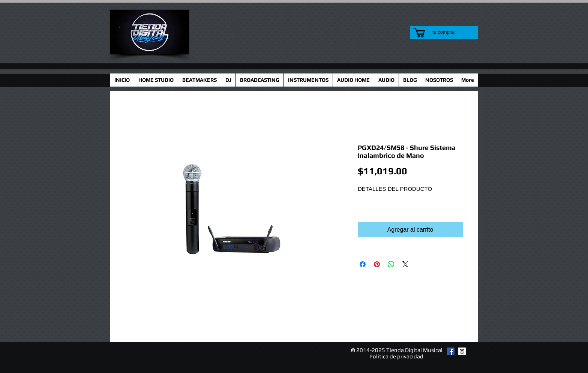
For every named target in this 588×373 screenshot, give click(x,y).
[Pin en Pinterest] (377, 264)
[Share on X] (405, 264)
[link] (449, 32)
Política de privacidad (397, 356)
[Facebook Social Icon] (451, 351)
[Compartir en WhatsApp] (391, 264)
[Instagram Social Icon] (462, 351)
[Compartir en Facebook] (363, 264)
